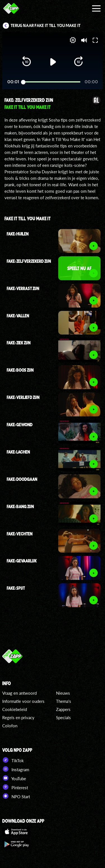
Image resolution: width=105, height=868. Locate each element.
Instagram (16, 769)
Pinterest (15, 787)
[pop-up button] (73, 40)
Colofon (10, 726)
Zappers (63, 709)
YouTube (14, 778)
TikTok (13, 760)
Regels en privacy (18, 717)
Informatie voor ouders (23, 701)
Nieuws (63, 693)
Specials (63, 717)
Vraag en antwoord (19, 693)
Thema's (64, 701)
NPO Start (16, 796)
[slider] (52, 82)
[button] (27, 62)
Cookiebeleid (15, 709)
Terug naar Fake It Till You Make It (46, 26)
